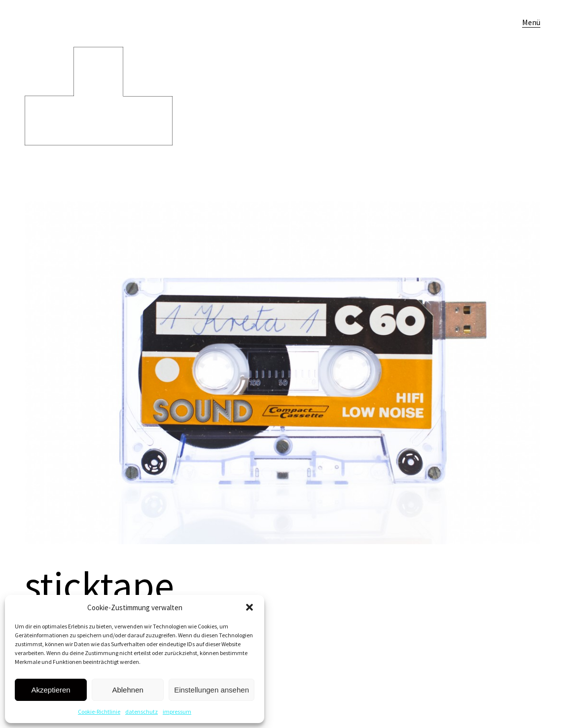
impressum (177, 711)
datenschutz (141, 711)
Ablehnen (127, 690)
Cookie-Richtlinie (99, 711)
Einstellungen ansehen (212, 690)
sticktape (99, 585)
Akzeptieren (51, 690)
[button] (249, 607)
